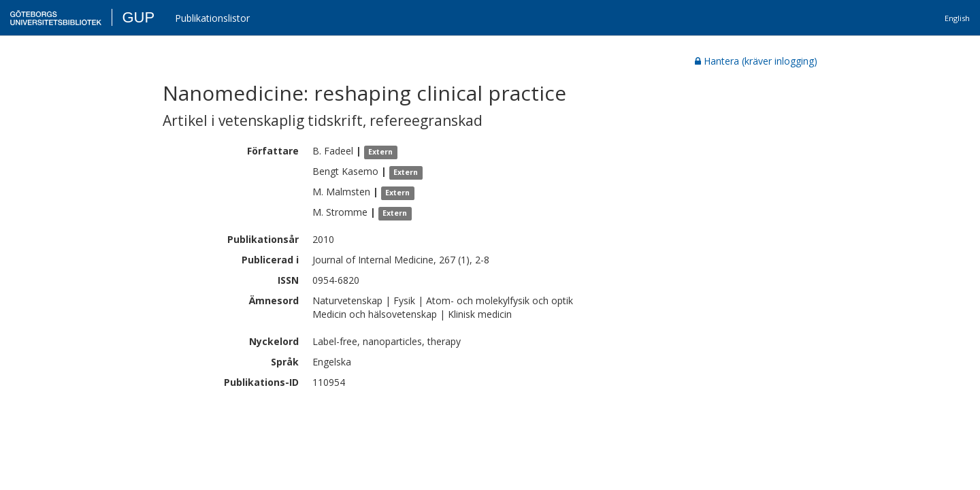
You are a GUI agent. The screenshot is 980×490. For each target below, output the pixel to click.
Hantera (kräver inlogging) (756, 61)
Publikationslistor (212, 18)
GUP (138, 17)
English (957, 18)
